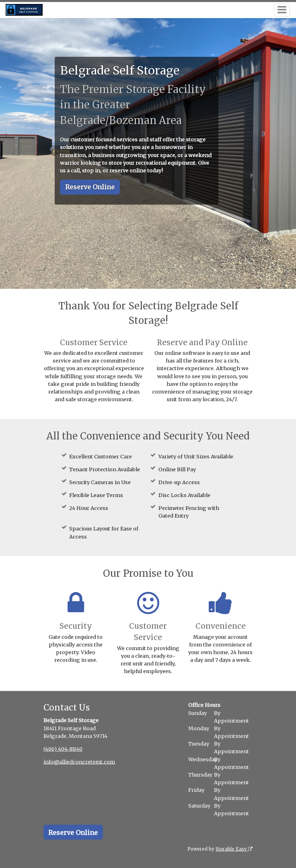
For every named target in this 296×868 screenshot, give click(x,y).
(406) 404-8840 (63, 748)
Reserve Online (90, 187)
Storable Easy (234, 849)
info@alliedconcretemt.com (79, 761)
